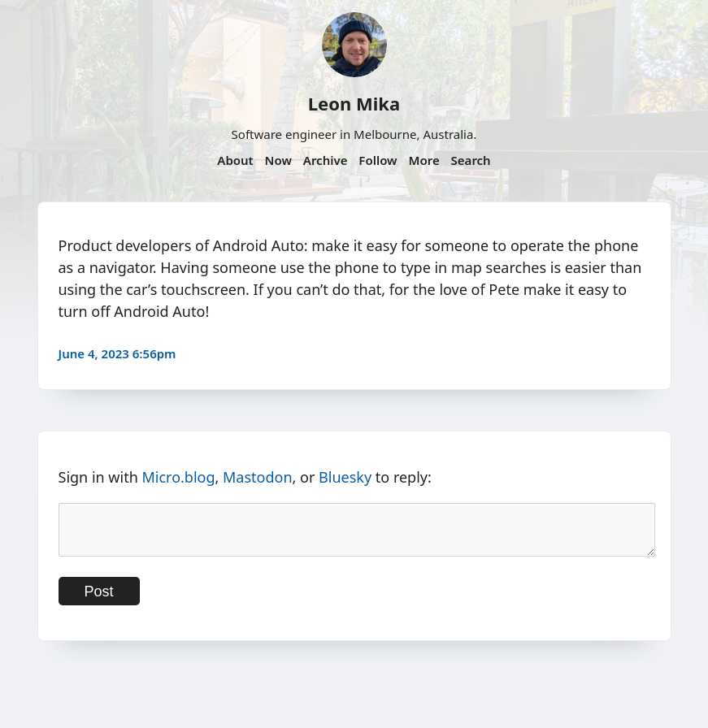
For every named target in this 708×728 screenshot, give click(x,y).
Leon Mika (354, 103)
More (423, 160)
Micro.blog (178, 477)
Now (278, 160)
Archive (326, 160)
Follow (378, 160)
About (235, 160)
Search (471, 160)
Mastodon (258, 477)
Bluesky (345, 477)
